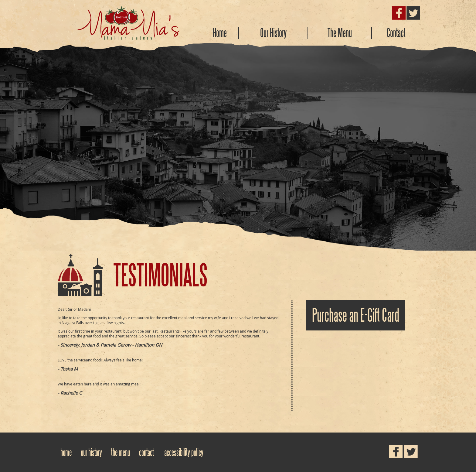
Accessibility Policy (184, 452)
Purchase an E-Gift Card (356, 315)
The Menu (340, 33)
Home (220, 33)
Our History (273, 33)
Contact (396, 33)
